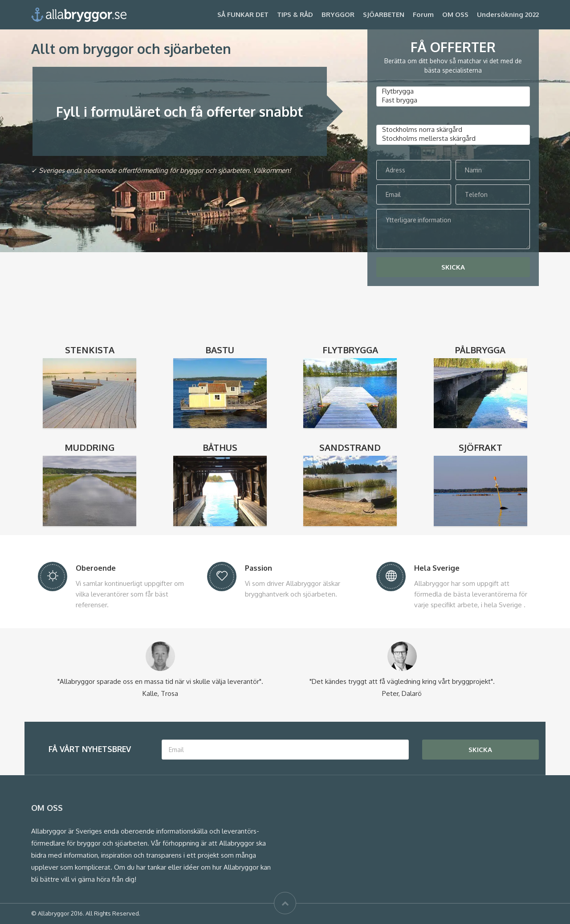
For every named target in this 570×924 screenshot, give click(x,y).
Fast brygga (453, 100)
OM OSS (455, 14)
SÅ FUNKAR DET (243, 14)
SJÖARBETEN (384, 14)
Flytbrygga (453, 91)
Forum (423, 14)
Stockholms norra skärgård (453, 130)
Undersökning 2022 (508, 14)
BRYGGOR (338, 14)
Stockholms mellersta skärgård (453, 139)
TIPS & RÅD (295, 14)
